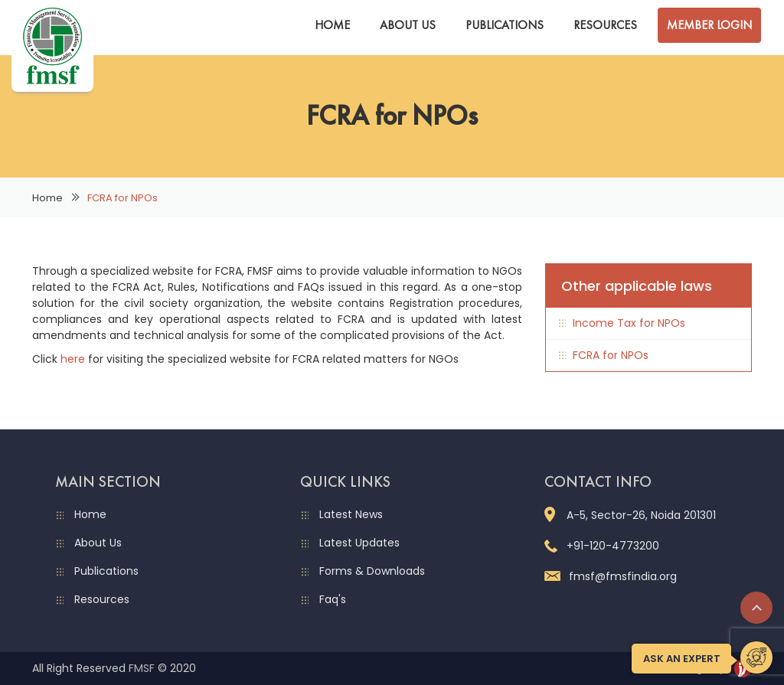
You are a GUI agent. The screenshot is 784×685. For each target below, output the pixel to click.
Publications (505, 25)
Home (332, 25)
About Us (408, 25)
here (73, 359)
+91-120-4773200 (602, 546)
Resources (605, 25)
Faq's (333, 599)
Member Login (709, 25)
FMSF (142, 668)
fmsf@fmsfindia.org (611, 576)
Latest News (351, 514)
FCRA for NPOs (611, 355)
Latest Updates (359, 543)
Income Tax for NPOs (629, 323)
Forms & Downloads (372, 571)
